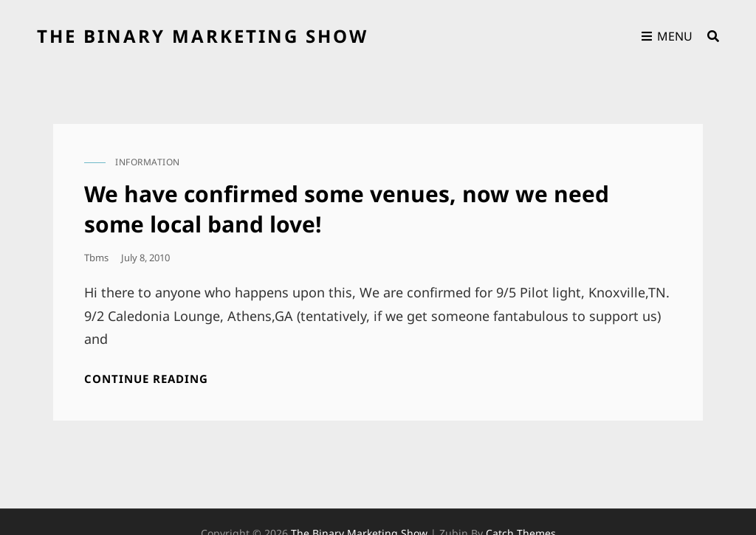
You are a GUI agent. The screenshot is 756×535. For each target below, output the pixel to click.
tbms (96, 258)
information (148, 162)
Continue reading (146, 379)
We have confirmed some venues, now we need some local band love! (347, 209)
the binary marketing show (203, 36)
